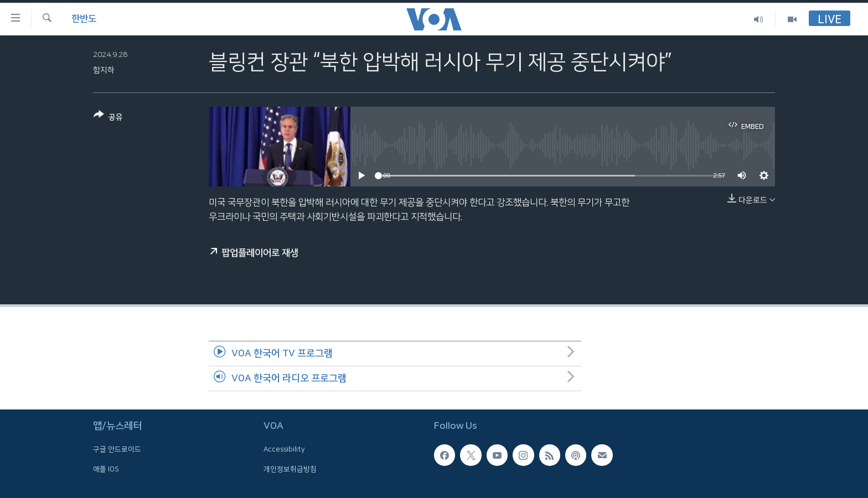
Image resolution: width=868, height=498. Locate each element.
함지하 (104, 70)
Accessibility (284, 449)
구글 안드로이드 (117, 449)
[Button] (108, 118)
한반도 (84, 19)
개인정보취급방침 (290, 469)
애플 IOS (106, 469)
